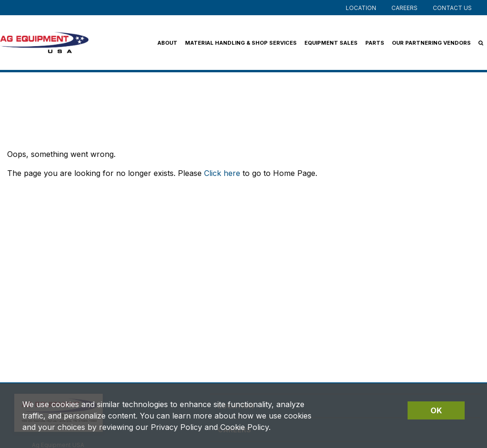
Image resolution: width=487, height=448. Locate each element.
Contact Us (452, 8)
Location (361, 8)
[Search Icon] (481, 43)
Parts (375, 43)
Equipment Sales (331, 43)
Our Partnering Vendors (431, 43)
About (167, 43)
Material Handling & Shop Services (241, 43)
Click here (222, 173)
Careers (404, 8)
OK (436, 410)
